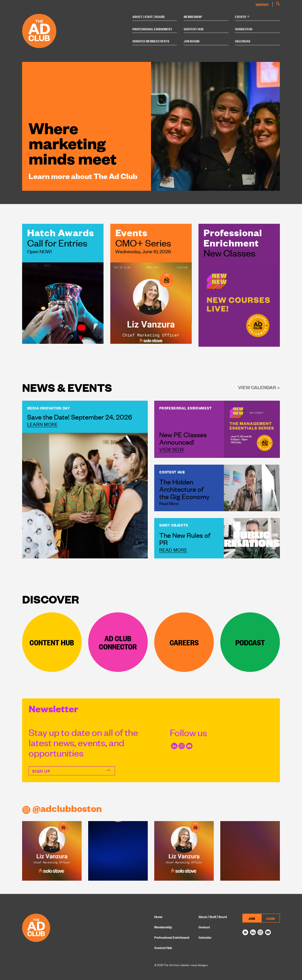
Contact (262, 4)
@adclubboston (62, 808)
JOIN (252, 918)
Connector (244, 29)
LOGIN (271, 918)
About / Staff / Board (149, 16)
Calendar (243, 41)
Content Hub (194, 29)
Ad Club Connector (118, 642)
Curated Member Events (151, 41)
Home (158, 916)
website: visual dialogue (194, 965)
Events (242, 17)
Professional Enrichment (152, 29)
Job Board (192, 41)
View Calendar (259, 387)
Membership (193, 16)
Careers (184, 642)
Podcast (250, 642)
